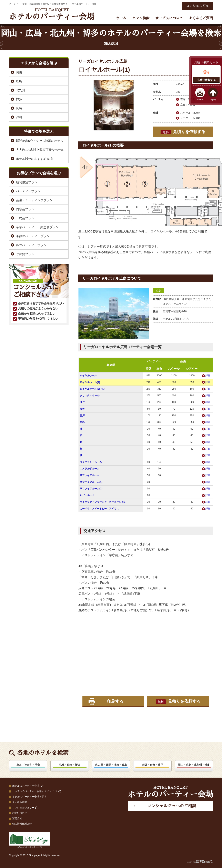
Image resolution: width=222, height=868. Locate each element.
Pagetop (213, 100)
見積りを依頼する (183, 132)
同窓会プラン (25, 209)
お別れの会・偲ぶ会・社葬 (29, 840)
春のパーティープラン (31, 245)
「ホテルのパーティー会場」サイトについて (37, 791)
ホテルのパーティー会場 (52, 14)
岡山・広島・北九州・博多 (194, 765)
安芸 (82, 409)
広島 (159, 291)
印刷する (115, 701)
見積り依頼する (206, 80)
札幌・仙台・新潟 (70, 765)
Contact (200, 100)
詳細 (208, 376)
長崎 (19, 108)
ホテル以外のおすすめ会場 (34, 159)
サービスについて (169, 18)
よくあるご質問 (201, 18)
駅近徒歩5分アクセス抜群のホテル (40, 141)
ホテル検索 (141, 18)
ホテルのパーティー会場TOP (28, 786)
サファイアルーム (90, 475)
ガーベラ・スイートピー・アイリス (99, 509)
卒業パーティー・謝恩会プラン (37, 227)
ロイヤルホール (88, 376)
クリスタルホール (90, 396)
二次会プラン (25, 218)
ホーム (121, 18)
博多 (19, 99)
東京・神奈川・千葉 (28, 765)
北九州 (21, 90)
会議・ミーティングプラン (34, 200)
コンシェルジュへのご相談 (172, 806)
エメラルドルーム (90, 469)
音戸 (82, 416)
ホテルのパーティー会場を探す (29, 797)
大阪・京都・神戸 (152, 765)
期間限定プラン (27, 182)
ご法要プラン (25, 254)
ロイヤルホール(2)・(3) (93, 389)
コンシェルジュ (198, 6)
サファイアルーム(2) (91, 489)
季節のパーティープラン (33, 236)
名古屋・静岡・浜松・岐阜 (111, 765)
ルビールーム (87, 495)
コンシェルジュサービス (26, 808)
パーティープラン (28, 191)
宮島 (82, 422)
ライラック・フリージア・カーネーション (103, 502)
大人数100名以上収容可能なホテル (40, 150)
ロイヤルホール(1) (90, 382)
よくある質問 (20, 802)
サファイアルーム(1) (91, 482)
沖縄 (19, 117)
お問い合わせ (20, 813)
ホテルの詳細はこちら (176, 319)
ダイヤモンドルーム (91, 462)
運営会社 (17, 818)
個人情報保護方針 (22, 824)
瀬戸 (82, 402)
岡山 (19, 72)
